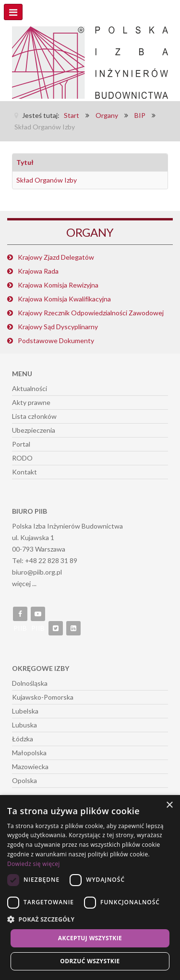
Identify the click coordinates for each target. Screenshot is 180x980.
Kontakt (24, 472)
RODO (22, 458)
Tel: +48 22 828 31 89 (45, 560)
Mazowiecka (30, 767)
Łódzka (23, 739)
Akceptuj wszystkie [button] (90, 938)
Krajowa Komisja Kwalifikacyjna (64, 299)
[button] (90, 920)
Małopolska (29, 753)
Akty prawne (31, 402)
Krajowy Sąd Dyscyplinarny (58, 327)
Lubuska (24, 725)
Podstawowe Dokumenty (56, 340)
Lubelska (25, 711)
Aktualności (30, 388)
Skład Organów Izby (47, 180)
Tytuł (25, 162)
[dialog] (90, 888)
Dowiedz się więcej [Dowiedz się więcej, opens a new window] (34, 864)
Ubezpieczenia (34, 430)
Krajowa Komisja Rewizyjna (58, 285)
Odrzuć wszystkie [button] (90, 961)
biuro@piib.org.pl (37, 572)
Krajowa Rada (38, 271)
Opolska (24, 780)
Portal (21, 444)
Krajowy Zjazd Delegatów (56, 257)
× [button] (169, 805)
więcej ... (24, 583)
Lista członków (34, 416)
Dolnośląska (30, 683)
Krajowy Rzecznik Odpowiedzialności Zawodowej (91, 313)
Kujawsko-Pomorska (43, 697)
